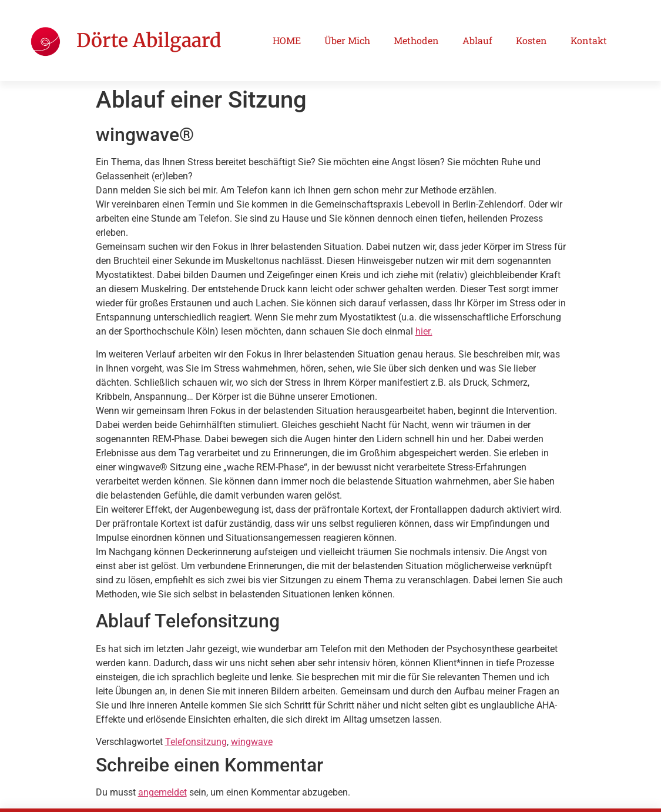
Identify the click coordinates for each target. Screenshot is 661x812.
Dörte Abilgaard (149, 41)
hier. (424, 331)
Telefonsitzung (196, 742)
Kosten (531, 40)
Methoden (416, 40)
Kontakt (589, 40)
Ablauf (477, 40)
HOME (287, 40)
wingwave (252, 742)
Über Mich (347, 40)
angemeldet (162, 792)
